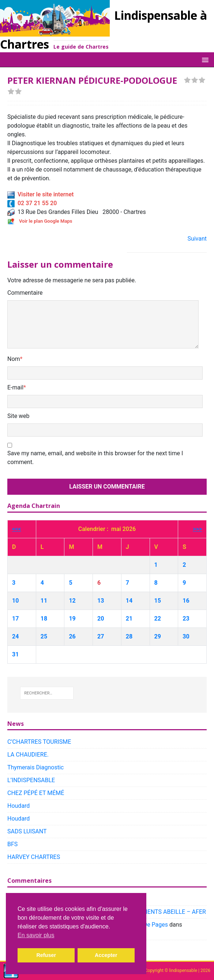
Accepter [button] (106, 955)
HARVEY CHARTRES (34, 857)
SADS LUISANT (27, 831)
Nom (14, 359)
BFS (12, 844)
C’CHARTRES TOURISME (39, 742)
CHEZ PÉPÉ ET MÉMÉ (36, 793)
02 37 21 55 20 (32, 203)
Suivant (197, 239)
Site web (18, 416)
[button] (204, 59)
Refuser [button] (46, 955)
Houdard (18, 806)
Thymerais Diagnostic (35, 767)
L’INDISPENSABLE (31, 780)
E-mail (15, 387)
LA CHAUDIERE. (28, 755)
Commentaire (25, 293)
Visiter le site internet (40, 194)
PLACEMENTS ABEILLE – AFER (165, 912)
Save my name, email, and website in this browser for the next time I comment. (95, 458)
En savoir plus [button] (36, 935)
